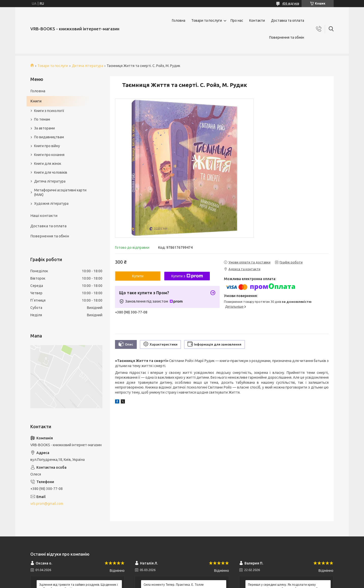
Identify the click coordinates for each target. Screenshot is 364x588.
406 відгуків (291, 3)
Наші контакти (44, 216)
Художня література (51, 203)
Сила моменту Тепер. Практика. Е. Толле (174, 585)
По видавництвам (49, 137)
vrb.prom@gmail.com (47, 504)
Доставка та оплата (288, 20)
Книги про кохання (49, 155)
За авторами (44, 128)
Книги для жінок (48, 164)
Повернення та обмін (287, 37)
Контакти (257, 20)
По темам (42, 119)
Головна (179, 20)
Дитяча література (87, 66)
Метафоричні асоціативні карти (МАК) (60, 193)
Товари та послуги (207, 20)
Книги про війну (47, 146)
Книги (36, 101)
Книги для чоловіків (51, 172)
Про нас (237, 20)
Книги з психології (49, 111)
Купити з (187, 276)
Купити (138, 276)
